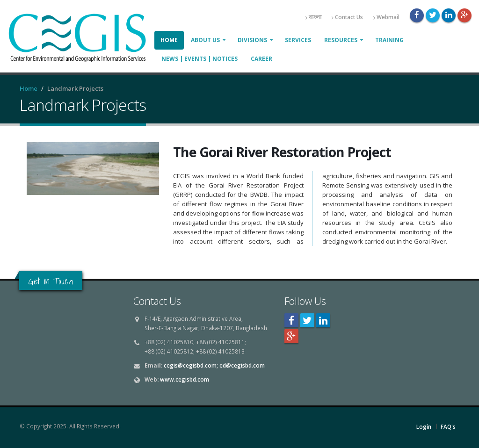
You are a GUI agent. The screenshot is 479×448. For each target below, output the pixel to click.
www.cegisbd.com (185, 379)
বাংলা (313, 17)
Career (261, 59)
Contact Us (347, 17)
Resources (341, 40)
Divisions (252, 40)
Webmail (386, 17)
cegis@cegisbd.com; (191, 365)
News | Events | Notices (200, 59)
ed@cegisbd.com (242, 365)
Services (298, 40)
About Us (205, 40)
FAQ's (448, 426)
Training (389, 40)
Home (169, 40)
